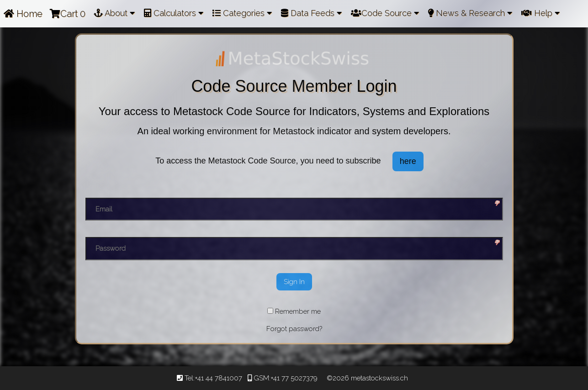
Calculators (174, 13)
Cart (68, 14)
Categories (242, 13)
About (114, 13)
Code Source (385, 13)
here (408, 161)
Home (23, 14)
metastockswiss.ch (379, 378)
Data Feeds (311, 13)
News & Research (470, 13)
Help (540, 13)
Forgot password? (294, 329)
